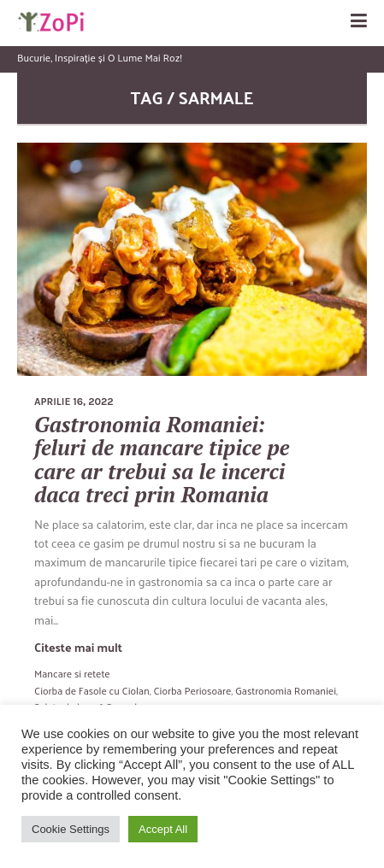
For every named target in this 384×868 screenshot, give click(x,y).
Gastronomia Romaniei (286, 690)
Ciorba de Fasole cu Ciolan (92, 690)
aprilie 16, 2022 (74, 402)
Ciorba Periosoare (192, 690)
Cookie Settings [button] (71, 829)
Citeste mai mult (78, 647)
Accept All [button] (163, 829)
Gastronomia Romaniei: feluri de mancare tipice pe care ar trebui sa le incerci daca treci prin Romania (162, 460)
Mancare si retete (72, 673)
